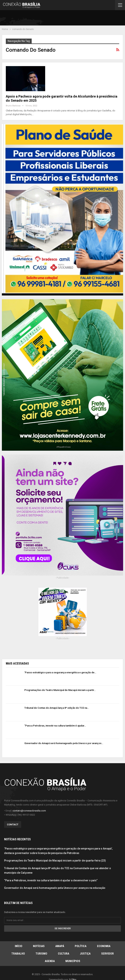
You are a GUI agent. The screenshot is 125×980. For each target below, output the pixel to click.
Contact (13, 824)
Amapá (60, 946)
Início (19, 946)
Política (81, 946)
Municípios (73, 961)
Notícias (39, 946)
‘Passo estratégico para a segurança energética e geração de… (60, 672)
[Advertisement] (79, 19)
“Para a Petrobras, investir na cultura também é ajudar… (55, 726)
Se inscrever (63, 928)
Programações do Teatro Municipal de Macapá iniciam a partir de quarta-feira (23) (55, 861)
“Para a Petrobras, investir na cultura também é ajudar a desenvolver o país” (51, 880)
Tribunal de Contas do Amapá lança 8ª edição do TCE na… (57, 708)
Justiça (85, 954)
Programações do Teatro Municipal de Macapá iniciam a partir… (60, 690)
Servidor (107, 954)
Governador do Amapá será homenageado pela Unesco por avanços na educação (55, 888)
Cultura (64, 954)
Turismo (41, 954)
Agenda (50, 961)
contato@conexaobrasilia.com (29, 811)
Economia (104, 946)
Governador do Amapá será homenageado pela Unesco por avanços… (64, 743)
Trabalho (18, 954)
